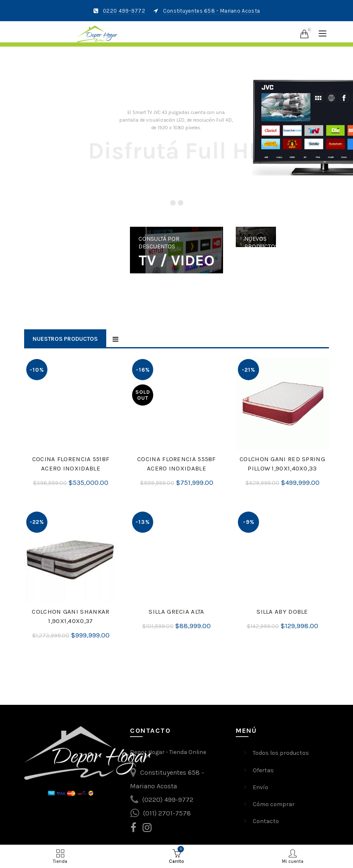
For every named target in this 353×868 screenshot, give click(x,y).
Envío (261, 787)
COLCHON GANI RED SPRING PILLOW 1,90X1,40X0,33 (282, 464)
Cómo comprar (274, 804)
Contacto (266, 821)
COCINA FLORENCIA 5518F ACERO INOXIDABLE (71, 464)
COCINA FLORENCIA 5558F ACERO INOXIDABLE (176, 464)
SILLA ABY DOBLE (282, 612)
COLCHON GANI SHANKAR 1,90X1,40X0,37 (70, 616)
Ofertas (263, 770)
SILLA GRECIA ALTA (176, 612)
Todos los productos (281, 753)
